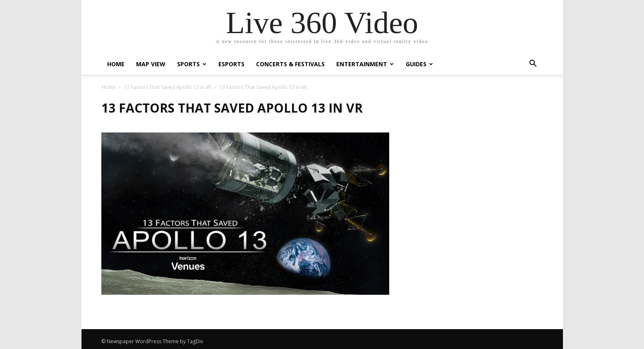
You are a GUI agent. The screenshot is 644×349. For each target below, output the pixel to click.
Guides (419, 64)
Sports (192, 64)
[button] (533, 64)
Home (116, 64)
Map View (151, 64)
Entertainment (365, 64)
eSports (231, 64)
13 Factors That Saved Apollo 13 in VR (168, 87)
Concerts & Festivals (290, 64)
